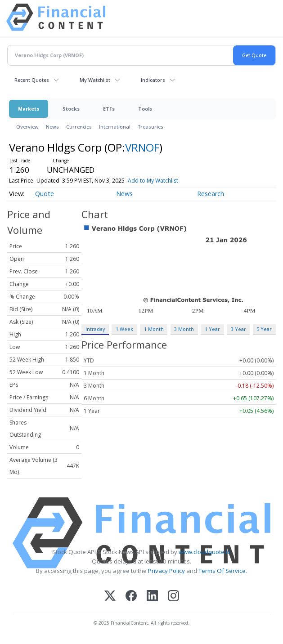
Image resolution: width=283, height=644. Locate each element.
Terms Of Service (222, 571)
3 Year (238, 329)
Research (211, 194)
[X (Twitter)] (110, 597)
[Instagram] (173, 597)
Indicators (153, 80)
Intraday (95, 329)
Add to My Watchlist (153, 181)
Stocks (71, 109)
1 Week (124, 329)
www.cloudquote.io (205, 552)
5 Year (264, 329)
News (52, 127)
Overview (27, 127)
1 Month (154, 329)
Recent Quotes (32, 80)
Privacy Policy (166, 571)
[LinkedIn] (152, 597)
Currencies (79, 127)
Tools (145, 109)
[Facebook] (131, 597)
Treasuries (150, 127)
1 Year (212, 329)
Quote (45, 194)
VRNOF (142, 147)
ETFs (109, 109)
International (115, 127)
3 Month (184, 329)
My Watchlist (95, 80)
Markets (29, 109)
